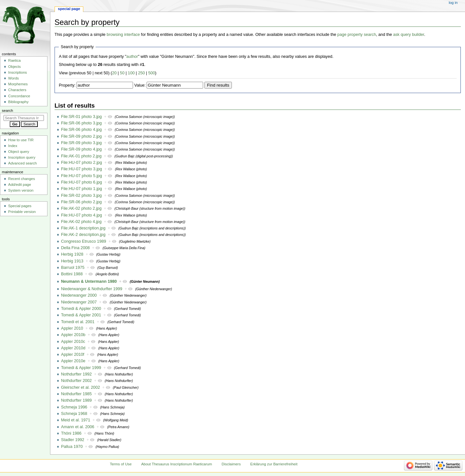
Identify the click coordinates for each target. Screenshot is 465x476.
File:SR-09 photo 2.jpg (81, 136)
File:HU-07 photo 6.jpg (82, 182)
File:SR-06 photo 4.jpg (81, 130)
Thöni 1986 (71, 433)
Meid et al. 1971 (76, 420)
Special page (69, 9)
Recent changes (21, 179)
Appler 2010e (73, 361)
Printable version (22, 212)
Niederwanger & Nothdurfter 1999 (92, 289)
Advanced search (22, 163)
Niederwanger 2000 (79, 295)
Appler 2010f (73, 354)
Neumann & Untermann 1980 (89, 281)
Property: (67, 85)
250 (141, 73)
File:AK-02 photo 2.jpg (81, 208)
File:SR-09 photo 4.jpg (81, 149)
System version (21, 190)
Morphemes (18, 84)
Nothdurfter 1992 (76, 374)
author (132, 57)
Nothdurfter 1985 (76, 394)
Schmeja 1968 (74, 414)
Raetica (14, 60)
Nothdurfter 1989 (76, 400)
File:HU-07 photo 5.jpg (82, 176)
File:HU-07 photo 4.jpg (82, 215)
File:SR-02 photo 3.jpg (81, 196)
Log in (453, 3)
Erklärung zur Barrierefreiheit (274, 464)
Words (13, 78)
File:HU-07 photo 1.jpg (82, 189)
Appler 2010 (72, 328)
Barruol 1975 (73, 268)
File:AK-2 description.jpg (83, 235)
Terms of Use (121, 464)
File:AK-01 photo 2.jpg (81, 156)
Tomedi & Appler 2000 (81, 309)
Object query (19, 152)
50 (122, 73)
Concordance (19, 96)
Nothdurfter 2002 (76, 381)
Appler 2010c (73, 342)
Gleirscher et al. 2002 (81, 387)
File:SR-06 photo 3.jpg (81, 123)
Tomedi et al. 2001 (78, 322)
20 (114, 73)
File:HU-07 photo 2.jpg (82, 163)
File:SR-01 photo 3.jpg (81, 117)
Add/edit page (20, 185)
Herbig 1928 (72, 254)
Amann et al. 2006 (78, 427)
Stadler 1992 (73, 440)
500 (152, 73)
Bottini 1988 (72, 274)
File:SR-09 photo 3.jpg (81, 143)
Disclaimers (231, 464)
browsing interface (123, 35)
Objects (14, 67)
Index (13, 146)
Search (8, 111)
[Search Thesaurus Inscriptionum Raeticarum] (24, 118)
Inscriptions (17, 72)
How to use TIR (21, 140)
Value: (140, 85)
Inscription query (22, 157)
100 (131, 73)
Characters (17, 90)
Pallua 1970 (72, 447)
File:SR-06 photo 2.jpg (81, 202)
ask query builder (408, 35)
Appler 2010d (73, 348)
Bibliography (18, 102)
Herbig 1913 (72, 261)
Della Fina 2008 (75, 248)
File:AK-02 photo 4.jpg (81, 222)
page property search (357, 35)
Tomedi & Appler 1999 (81, 368)
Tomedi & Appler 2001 (81, 315)
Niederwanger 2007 (79, 302)
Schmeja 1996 (74, 407)
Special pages (20, 206)
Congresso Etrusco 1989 (84, 241)
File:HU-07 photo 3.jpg (82, 169)
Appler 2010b (73, 335)
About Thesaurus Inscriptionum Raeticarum (176, 464)
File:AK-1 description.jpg (83, 228)
